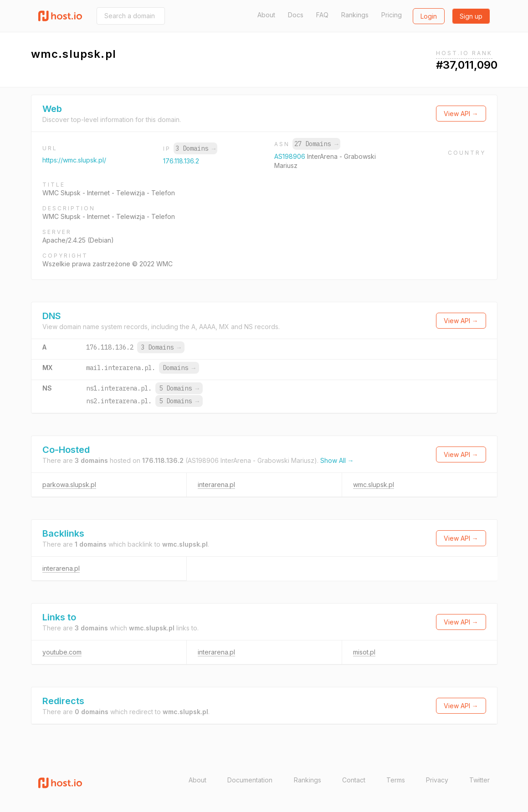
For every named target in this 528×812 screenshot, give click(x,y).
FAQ (322, 15)
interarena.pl (216, 485)
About (266, 15)
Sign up (471, 16)
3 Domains (195, 148)
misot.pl (364, 652)
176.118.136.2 (181, 161)
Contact (354, 780)
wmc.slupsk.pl (374, 485)
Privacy (437, 780)
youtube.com (62, 652)
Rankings (355, 15)
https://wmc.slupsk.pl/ (74, 160)
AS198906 (291, 156)
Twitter (479, 780)
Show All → (337, 460)
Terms (396, 780)
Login (429, 16)
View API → (461, 114)
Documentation (250, 780)
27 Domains (316, 144)
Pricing (392, 15)
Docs (296, 15)
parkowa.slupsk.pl (69, 485)
